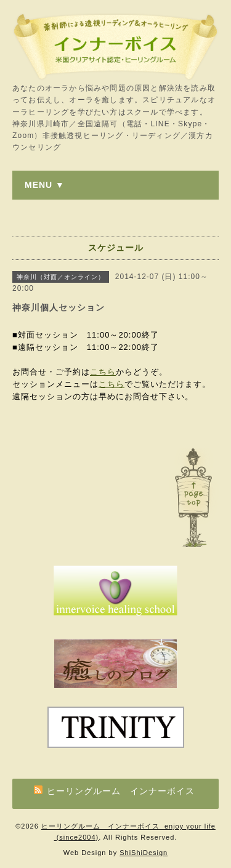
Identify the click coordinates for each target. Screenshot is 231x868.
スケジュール (116, 248)
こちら (103, 372)
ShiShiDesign (144, 853)
